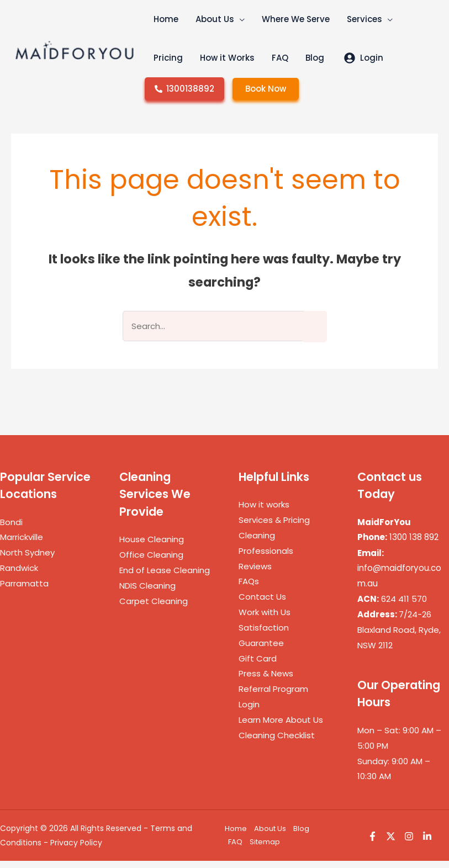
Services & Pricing (274, 527)
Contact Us (262, 604)
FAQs (249, 588)
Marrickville (22, 544)
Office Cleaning (151, 562)
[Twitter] (391, 843)
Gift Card (258, 666)
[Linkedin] (427, 843)
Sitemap (265, 849)
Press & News (266, 681)
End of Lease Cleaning (165, 577)
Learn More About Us (281, 727)
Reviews (255, 573)
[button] (232, 28)
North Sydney (27, 560)
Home (236, 836)
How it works (264, 512)
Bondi (11, 529)
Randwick (19, 575)
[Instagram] (409, 843)
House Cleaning (152, 546)
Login (249, 711)
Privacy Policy (76, 850)
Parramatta (24, 591)
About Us (270, 836)
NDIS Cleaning (147, 593)
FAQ (235, 849)
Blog (301, 836)
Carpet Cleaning (154, 608)
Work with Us (265, 619)
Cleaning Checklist (277, 742)
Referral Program (273, 696)
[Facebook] (373, 843)
